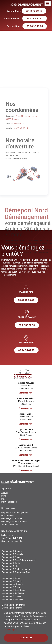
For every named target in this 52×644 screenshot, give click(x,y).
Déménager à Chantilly (12, 581)
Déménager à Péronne (12, 608)
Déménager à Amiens (12, 551)
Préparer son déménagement (15, 513)
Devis (4, 496)
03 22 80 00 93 (35, 18)
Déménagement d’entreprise (14, 522)
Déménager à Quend (11, 557)
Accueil (5, 493)
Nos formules (8, 516)
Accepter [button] (26, 638)
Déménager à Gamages (13, 599)
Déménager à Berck (11, 578)
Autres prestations (10, 524)
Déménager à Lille (10, 566)
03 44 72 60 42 (34, 11)
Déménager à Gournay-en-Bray (16, 572)
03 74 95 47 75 (35, 26)
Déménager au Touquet (13, 584)
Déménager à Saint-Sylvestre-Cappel (19, 560)
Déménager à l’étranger (12, 518)
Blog (3, 499)
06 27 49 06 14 (17, 128)
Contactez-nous (26, 393)
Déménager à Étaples (12, 596)
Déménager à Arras (11, 587)
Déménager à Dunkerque (13, 593)
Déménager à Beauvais (12, 554)
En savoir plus (11, 630)
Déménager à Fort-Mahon (14, 605)
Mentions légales (9, 502)
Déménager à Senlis (11, 563)
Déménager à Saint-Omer (14, 590)
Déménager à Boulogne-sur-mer (17, 569)
